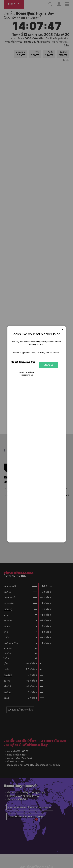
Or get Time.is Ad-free (23, 362)
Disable (48, 365)
